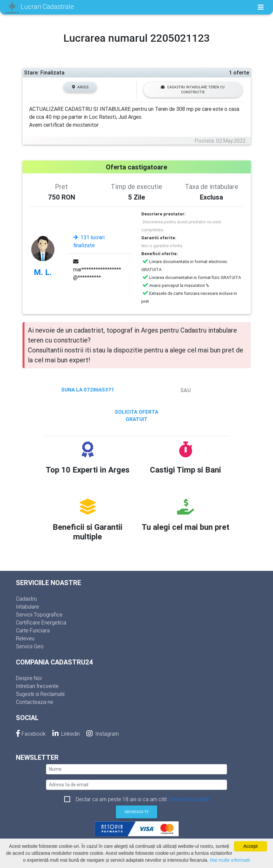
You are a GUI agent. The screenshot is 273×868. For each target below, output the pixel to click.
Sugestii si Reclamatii (40, 694)
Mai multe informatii (230, 860)
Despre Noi (29, 678)
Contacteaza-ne (35, 702)
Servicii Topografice (39, 615)
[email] (136, 785)
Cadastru (26, 599)
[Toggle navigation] (261, 7)
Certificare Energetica (41, 622)
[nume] (136, 769)
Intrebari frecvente (37, 686)
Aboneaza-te (136, 812)
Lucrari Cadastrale (40, 7)
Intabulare (27, 607)
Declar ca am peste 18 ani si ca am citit (142, 799)
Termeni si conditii (189, 799)
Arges (80, 87)
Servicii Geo (30, 646)
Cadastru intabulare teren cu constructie (193, 90)
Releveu (25, 638)
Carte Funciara (33, 630)
